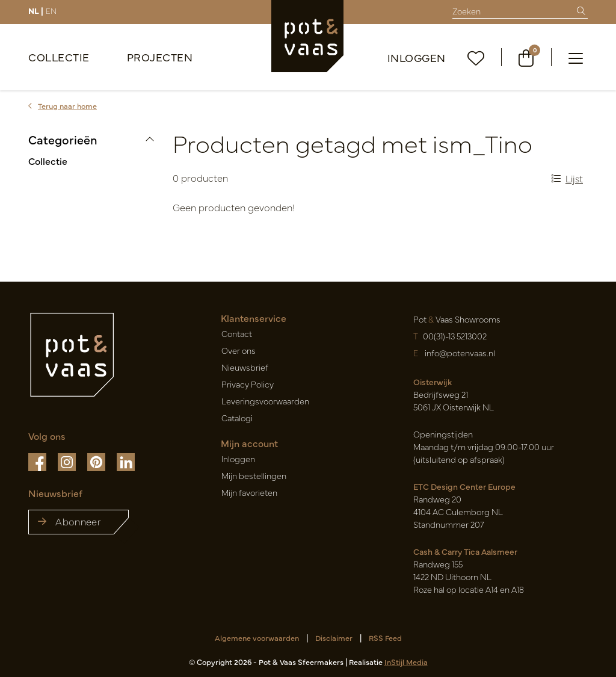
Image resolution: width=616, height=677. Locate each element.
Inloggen (417, 57)
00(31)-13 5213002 (455, 336)
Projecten (160, 57)
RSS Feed (385, 638)
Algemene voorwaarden (257, 638)
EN (51, 10)
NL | (36, 10)
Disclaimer (334, 638)
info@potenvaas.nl (459, 353)
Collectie (59, 57)
